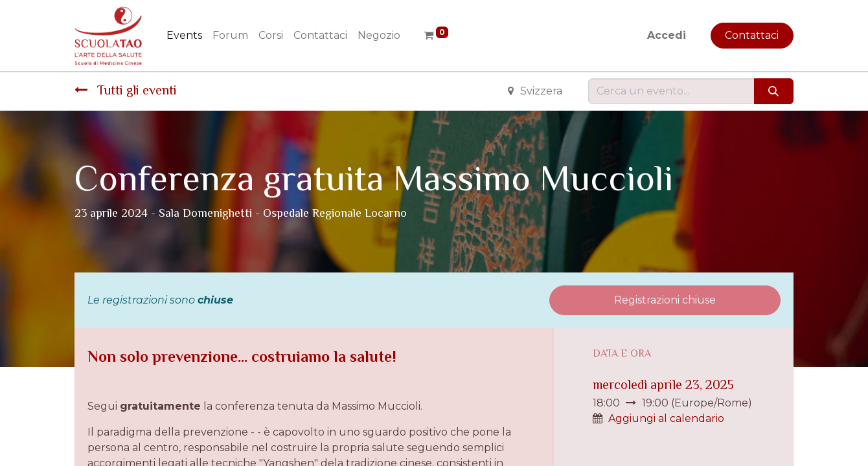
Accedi (667, 35)
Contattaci (752, 35)
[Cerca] (774, 91)
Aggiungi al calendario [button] (666, 418)
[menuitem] (184, 36)
